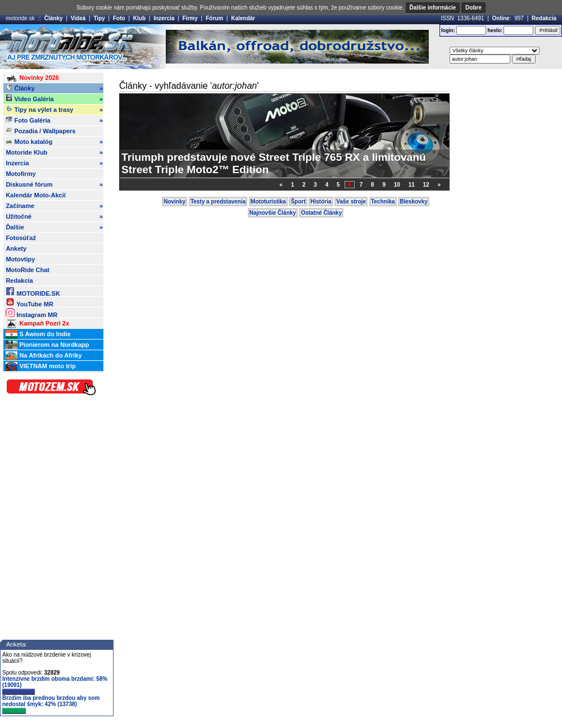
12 (426, 185)
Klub (139, 18)
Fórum (214, 18)
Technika (383, 202)
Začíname (54, 206)
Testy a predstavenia (218, 202)
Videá (78, 18)
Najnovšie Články (273, 213)
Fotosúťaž (21, 238)
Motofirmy (21, 174)
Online (501, 18)
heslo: (495, 30)
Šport (298, 202)
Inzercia (164, 18)
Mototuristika (268, 202)
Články (54, 18)
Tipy (99, 18)
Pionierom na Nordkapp (47, 345)
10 (397, 185)
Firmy (190, 18)
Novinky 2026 (32, 78)
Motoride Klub (54, 152)
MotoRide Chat (28, 270)
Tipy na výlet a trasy (54, 110)
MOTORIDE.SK (33, 291)
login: (448, 30)
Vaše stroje (351, 202)
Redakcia (544, 18)
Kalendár (243, 18)
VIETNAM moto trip (40, 367)
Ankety (16, 248)
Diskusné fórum (54, 184)
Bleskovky (413, 202)
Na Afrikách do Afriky (44, 356)
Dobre (473, 8)
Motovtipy (20, 259)
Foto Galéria (54, 120)
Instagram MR (31, 313)
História (321, 202)
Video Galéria (54, 99)
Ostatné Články (321, 213)
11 (412, 185)
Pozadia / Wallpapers (40, 130)
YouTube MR (29, 302)
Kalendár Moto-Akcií (35, 195)
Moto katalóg (54, 142)
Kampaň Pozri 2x (37, 324)
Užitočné (54, 216)
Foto (119, 18)
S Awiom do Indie (38, 334)
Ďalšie (54, 227)
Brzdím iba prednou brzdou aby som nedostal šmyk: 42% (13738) (51, 704)
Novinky (175, 202)
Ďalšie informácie (433, 8)
